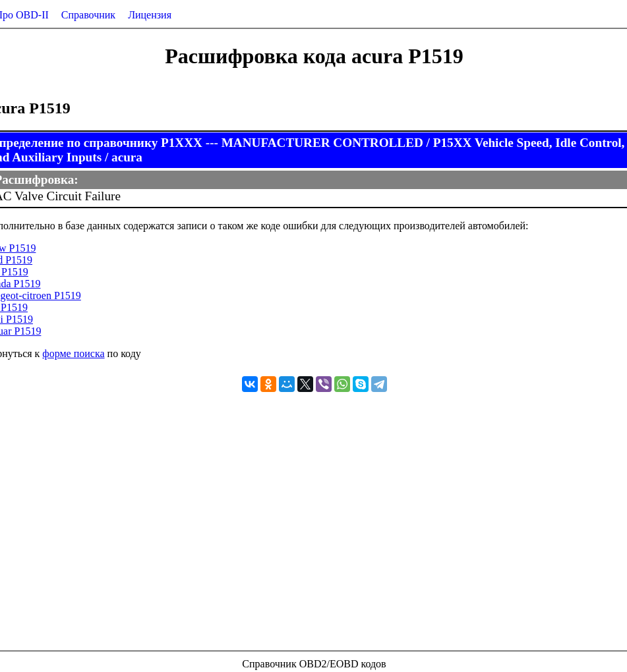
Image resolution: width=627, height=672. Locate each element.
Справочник (88, 15)
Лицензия (150, 15)
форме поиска (73, 353)
